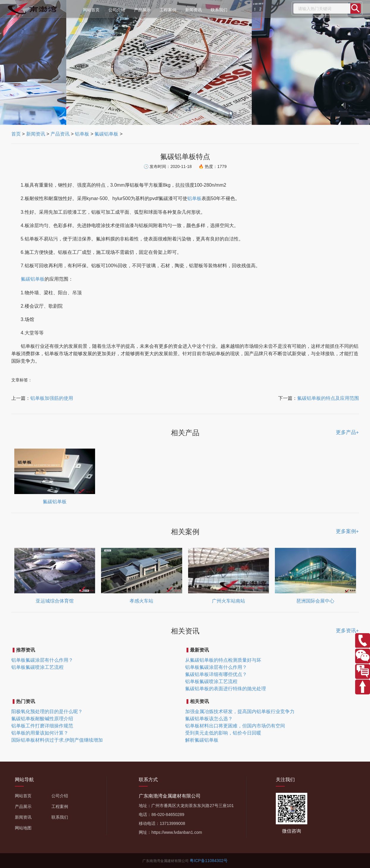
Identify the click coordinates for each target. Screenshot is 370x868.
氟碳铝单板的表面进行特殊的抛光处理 (226, 689)
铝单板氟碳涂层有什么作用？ (42, 660)
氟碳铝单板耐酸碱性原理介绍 (42, 719)
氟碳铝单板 (106, 134)
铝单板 (82, 134)
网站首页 (91, 10)
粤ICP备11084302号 (209, 861)
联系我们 (219, 10)
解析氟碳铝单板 (202, 740)
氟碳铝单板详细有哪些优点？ (216, 674)
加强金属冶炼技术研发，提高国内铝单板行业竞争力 (240, 711)
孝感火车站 (141, 601)
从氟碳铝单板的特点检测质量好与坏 (223, 660)
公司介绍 (117, 10)
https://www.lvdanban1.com (177, 832)
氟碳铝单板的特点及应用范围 (328, 398)
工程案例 (168, 10)
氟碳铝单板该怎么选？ (209, 719)
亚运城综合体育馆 (55, 601)
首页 (16, 134)
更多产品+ (347, 432)
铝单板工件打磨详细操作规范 (42, 726)
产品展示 (142, 10)
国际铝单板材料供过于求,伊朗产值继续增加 (57, 740)
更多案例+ (347, 531)
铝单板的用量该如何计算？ (40, 733)
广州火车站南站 (229, 601)
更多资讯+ (347, 631)
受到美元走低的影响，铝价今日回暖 (223, 733)
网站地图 (23, 828)
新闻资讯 (193, 10)
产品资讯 (60, 134)
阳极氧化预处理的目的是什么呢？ (47, 711)
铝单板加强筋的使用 (52, 398)
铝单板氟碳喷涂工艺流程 (37, 667)
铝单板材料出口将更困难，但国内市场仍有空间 (235, 726)
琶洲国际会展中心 (315, 601)
